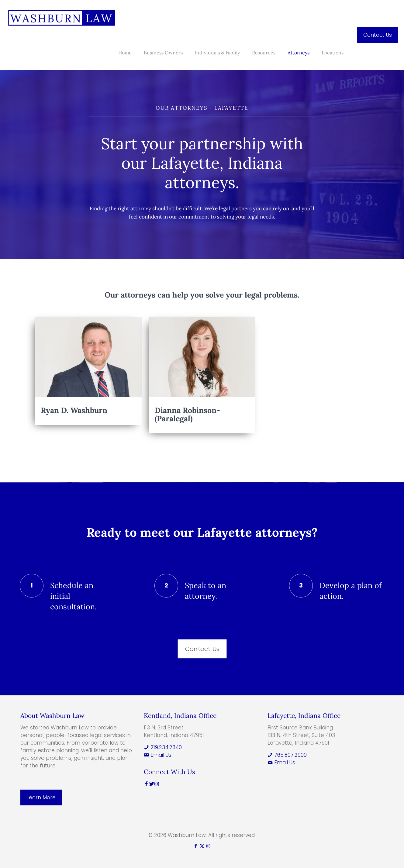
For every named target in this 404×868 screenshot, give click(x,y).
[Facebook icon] (196, 846)
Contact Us (378, 35)
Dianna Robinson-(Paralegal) (187, 414)
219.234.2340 (163, 747)
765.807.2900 (287, 755)
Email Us (158, 755)
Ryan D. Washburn (74, 410)
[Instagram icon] (208, 846)
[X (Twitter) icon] (202, 846)
